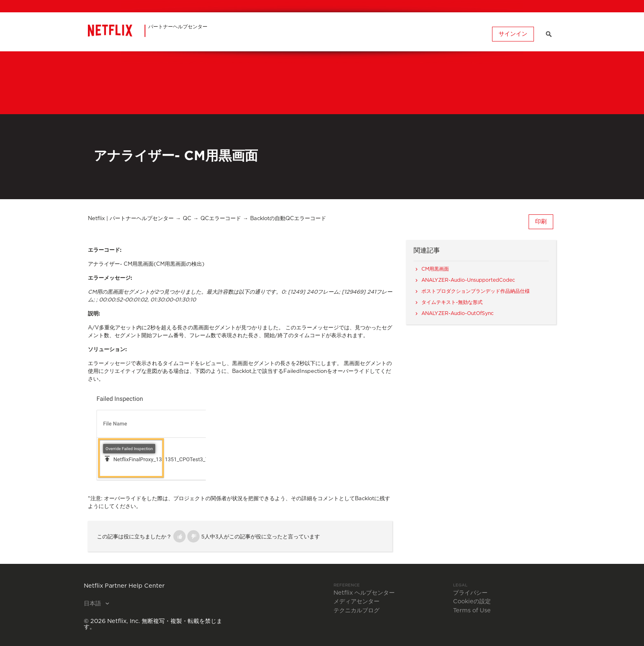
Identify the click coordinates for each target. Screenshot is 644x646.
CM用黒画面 (435, 269)
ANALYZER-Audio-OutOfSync (458, 313)
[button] (179, 536)
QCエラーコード (221, 219)
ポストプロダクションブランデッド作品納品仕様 (476, 291)
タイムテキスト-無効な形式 (452, 302)
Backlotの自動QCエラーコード (288, 219)
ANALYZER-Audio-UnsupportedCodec (468, 280)
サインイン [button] (513, 34)
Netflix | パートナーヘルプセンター (131, 219)
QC (187, 219)
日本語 (93, 604)
